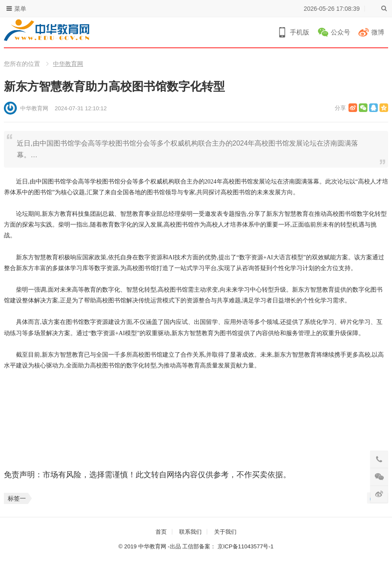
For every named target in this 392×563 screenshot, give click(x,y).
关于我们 (225, 532)
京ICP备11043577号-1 (246, 546)
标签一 (17, 498)
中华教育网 (68, 64)
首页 (161, 532)
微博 (378, 32)
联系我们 (190, 532)
